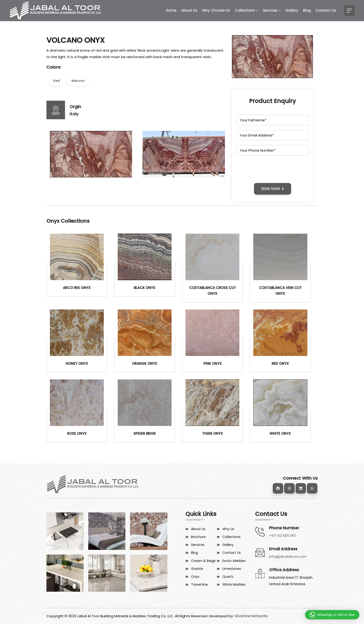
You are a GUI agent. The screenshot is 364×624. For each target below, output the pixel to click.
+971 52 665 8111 (282, 536)
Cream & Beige (203, 561)
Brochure (198, 537)
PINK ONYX (213, 363)
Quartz (228, 577)
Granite (197, 569)
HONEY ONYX (77, 363)
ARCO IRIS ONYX (77, 288)
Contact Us (326, 10)
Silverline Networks (251, 616)
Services (270, 10)
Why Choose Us (216, 10)
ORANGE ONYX (145, 363)
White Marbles (234, 584)
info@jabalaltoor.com (288, 556)
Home (171, 10)
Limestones (232, 569)
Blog (307, 10)
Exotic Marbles (234, 561)
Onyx (195, 577)
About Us (189, 10)
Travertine (199, 584)
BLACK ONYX (145, 288)
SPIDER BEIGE (145, 433)
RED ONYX (280, 363)
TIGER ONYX (213, 433)
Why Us (228, 529)
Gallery (292, 10)
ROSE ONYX (77, 433)
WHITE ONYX (280, 433)
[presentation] (272, 169)
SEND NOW (273, 189)
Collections (245, 10)
